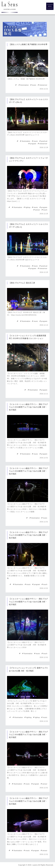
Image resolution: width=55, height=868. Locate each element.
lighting (29, 717)
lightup (28, 207)
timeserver (43, 85)
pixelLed (44, 141)
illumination (24, 85)
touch (45, 210)
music (34, 85)
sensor (38, 210)
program (33, 144)
